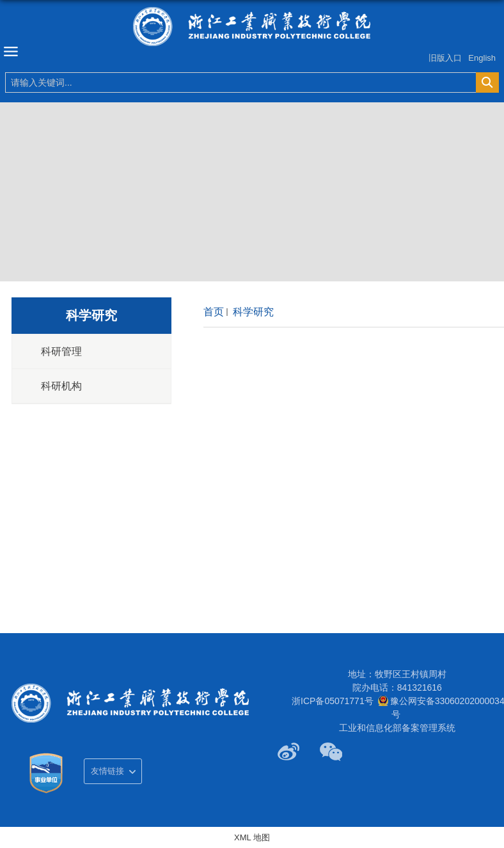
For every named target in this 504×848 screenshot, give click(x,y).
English (482, 58)
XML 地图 (252, 837)
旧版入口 (445, 58)
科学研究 (252, 312)
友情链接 (107, 771)
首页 (214, 312)
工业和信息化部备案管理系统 (397, 728)
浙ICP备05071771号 (333, 701)
